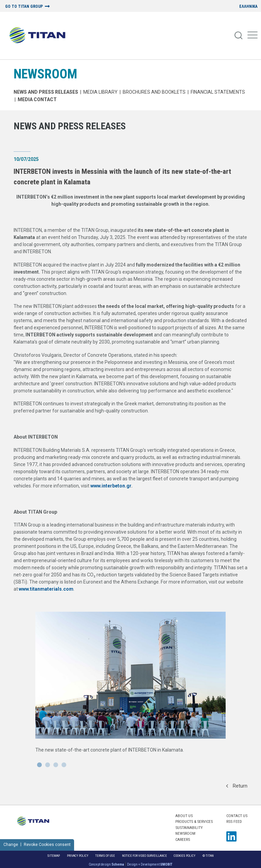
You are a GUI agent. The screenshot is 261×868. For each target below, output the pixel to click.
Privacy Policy (78, 856)
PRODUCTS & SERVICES (194, 821)
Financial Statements (218, 92)
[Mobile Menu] (253, 36)
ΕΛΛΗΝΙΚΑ (248, 7)
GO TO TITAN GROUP (24, 7)
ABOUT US (184, 816)
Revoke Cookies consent (47, 845)
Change (11, 845)
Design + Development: (150, 864)
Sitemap (54, 856)
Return (237, 786)
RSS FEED (234, 821)
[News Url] (130, 692)
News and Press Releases (46, 92)
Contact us (237, 816)
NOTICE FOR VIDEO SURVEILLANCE (144, 856)
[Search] (239, 36)
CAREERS (183, 839)
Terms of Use (105, 856)
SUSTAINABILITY (189, 828)
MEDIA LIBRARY (100, 92)
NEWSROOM (45, 74)
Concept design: (106, 864)
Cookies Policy (185, 856)
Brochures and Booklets (154, 92)
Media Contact (37, 99)
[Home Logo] (40, 36)
